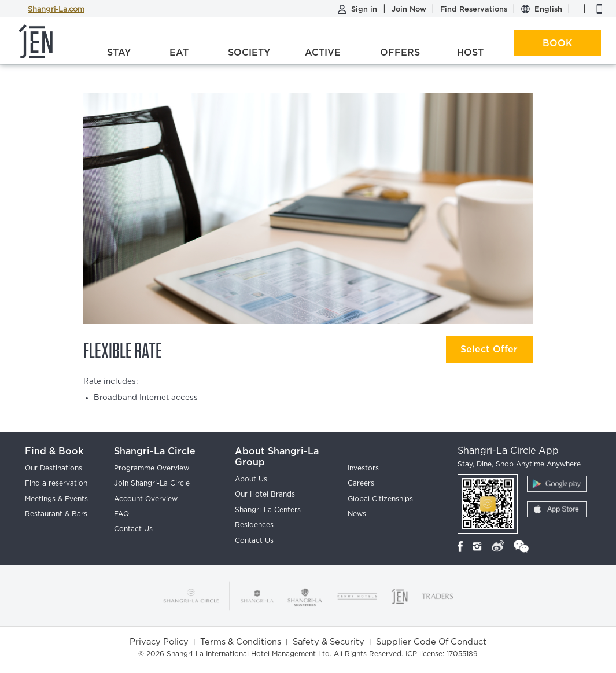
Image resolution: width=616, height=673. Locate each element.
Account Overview (146, 499)
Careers (361, 483)
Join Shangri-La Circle (152, 483)
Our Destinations (54, 468)
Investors (363, 468)
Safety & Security (329, 642)
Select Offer (489, 349)
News (357, 514)
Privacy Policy (159, 642)
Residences (254, 525)
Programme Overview (152, 468)
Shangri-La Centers (268, 510)
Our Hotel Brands (265, 494)
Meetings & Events (56, 499)
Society (249, 52)
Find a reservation (56, 483)
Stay (119, 52)
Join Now (410, 9)
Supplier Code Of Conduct (431, 642)
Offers (400, 52)
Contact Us (133, 529)
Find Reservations (475, 9)
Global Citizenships (380, 499)
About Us (251, 479)
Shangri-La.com (56, 10)
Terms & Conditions (241, 642)
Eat (179, 52)
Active (323, 52)
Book (558, 43)
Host (470, 52)
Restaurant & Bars (56, 514)
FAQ (121, 514)
